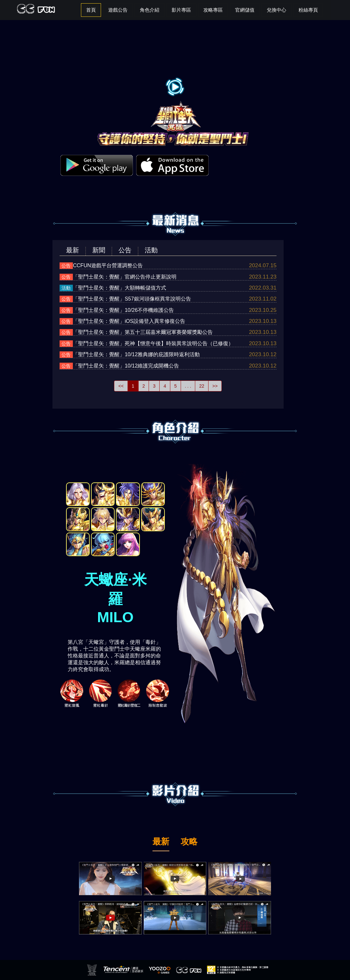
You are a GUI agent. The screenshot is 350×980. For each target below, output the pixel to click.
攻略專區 (213, 10)
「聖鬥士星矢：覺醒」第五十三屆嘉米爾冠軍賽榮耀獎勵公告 (143, 332)
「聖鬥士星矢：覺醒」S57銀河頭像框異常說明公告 (132, 299)
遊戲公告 (118, 10)
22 (202, 386)
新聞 (99, 250)
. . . (188, 386)
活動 (151, 250)
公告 (125, 250)
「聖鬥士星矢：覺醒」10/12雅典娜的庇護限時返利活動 (136, 354)
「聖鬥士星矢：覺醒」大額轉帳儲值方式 (119, 288)
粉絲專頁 (308, 10)
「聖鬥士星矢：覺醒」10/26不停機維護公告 (123, 310)
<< (121, 386)
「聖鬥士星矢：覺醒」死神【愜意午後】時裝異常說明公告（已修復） (153, 343)
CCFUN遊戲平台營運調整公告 (108, 265)
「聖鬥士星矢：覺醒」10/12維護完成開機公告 (126, 366)
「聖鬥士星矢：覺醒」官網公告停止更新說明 (125, 277)
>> (215, 386)
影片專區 (181, 10)
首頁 (91, 10)
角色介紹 (150, 10)
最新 (73, 250)
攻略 (189, 842)
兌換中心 (277, 10)
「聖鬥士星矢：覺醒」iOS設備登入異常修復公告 (129, 321)
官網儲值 (245, 10)
